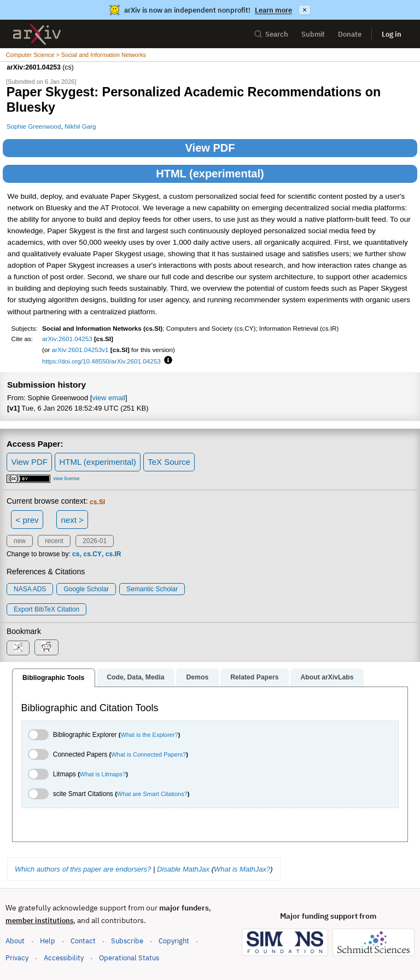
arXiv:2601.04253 (67, 339)
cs (76, 554)
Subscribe (127, 941)
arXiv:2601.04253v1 (80, 350)
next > (72, 520)
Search (271, 34)
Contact (83, 941)
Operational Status (129, 957)
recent (54, 541)
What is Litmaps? (103, 774)
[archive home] (37, 34)
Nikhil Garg (80, 126)
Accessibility (64, 958)
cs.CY (92, 554)
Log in (392, 34)
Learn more (273, 10)
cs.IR (113, 554)
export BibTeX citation (46, 609)
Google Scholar (86, 589)
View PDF (210, 148)
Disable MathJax (183, 869)
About (15, 941)
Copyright (174, 941)
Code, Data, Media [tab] (135, 677)
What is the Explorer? (150, 735)
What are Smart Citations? (152, 794)
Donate (350, 34)
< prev (27, 520)
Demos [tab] (197, 677)
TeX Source (169, 462)
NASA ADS (30, 589)
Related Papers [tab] (254, 677)
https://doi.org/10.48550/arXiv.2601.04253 (101, 361)
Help (48, 941)
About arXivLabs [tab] (327, 677)
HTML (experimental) (210, 174)
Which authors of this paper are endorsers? (83, 869)
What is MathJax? (242, 869)
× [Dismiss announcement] (305, 10)
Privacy (17, 958)
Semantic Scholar (152, 589)
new (20, 541)
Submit (313, 34)
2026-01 (95, 541)
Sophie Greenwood (34, 126)
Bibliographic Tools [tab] (53, 678)
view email (108, 398)
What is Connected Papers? (148, 754)
